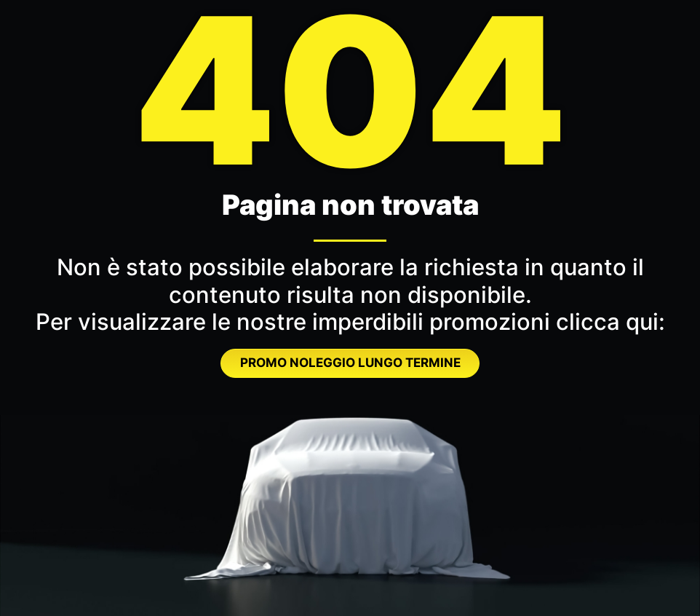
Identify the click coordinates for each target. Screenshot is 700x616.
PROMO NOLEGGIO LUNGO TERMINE (350, 363)
